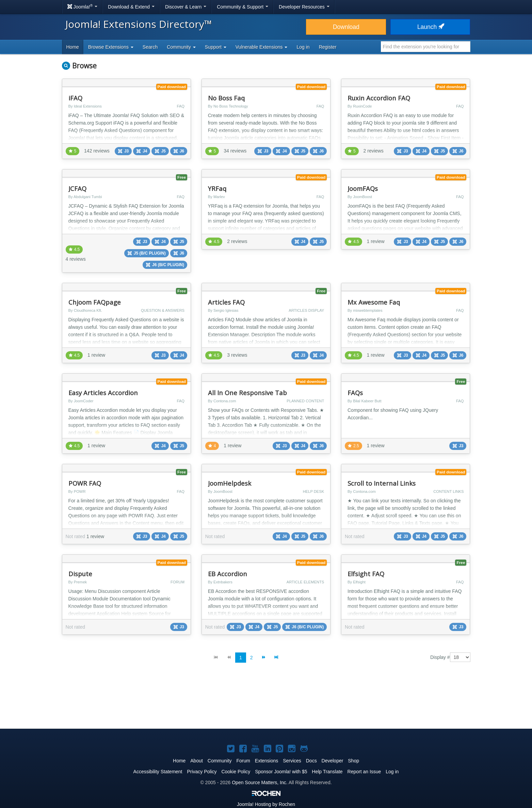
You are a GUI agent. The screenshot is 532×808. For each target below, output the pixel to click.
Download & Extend (131, 7)
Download (346, 27)
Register (328, 47)
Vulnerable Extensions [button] (262, 47)
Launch (430, 27)
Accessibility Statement (158, 772)
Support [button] (216, 47)
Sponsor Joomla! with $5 (281, 772)
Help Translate (327, 772)
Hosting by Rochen (266, 804)
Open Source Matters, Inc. (260, 782)
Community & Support (243, 7)
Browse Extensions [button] (111, 47)
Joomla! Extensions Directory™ (139, 24)
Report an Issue (364, 772)
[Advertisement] (266, 701)
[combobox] (426, 47)
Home (73, 47)
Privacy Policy (202, 772)
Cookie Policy (236, 772)
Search (150, 47)
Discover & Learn (186, 7)
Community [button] (181, 47)
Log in (303, 47)
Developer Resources (304, 7)
